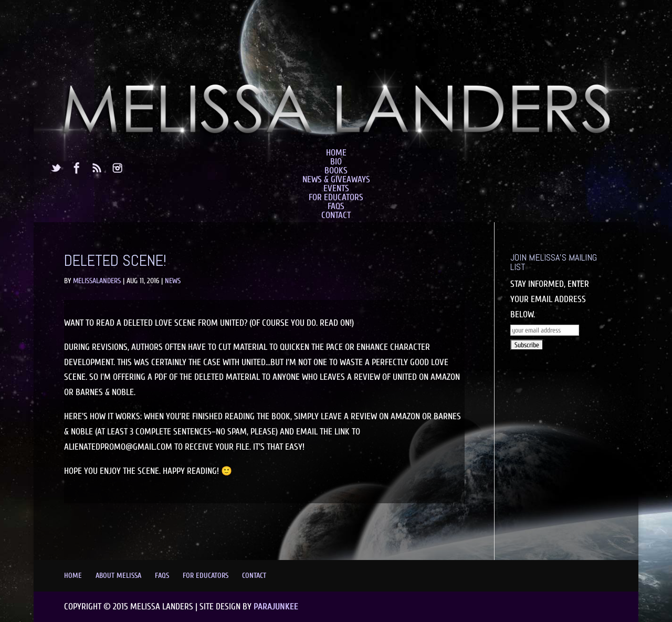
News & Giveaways (336, 179)
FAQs (336, 206)
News (173, 281)
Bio (336, 162)
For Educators (336, 197)
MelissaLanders (97, 281)
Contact (336, 215)
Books (336, 170)
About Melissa (118, 576)
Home (336, 153)
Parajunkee (276, 607)
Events (336, 188)
